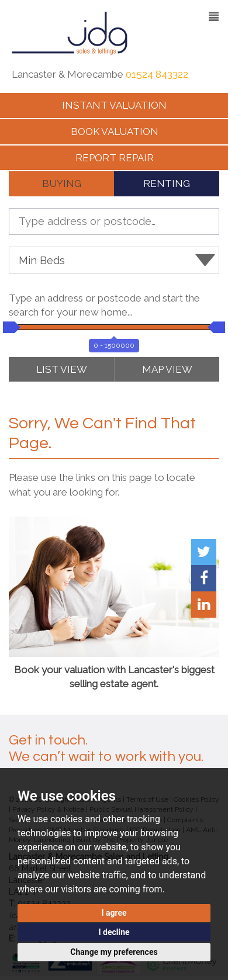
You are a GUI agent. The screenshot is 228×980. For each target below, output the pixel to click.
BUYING (62, 183)
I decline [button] (114, 932)
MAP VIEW (167, 369)
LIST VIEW (62, 369)
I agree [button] (114, 913)
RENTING (167, 183)
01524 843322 (157, 74)
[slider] (9, 327)
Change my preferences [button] (114, 952)
